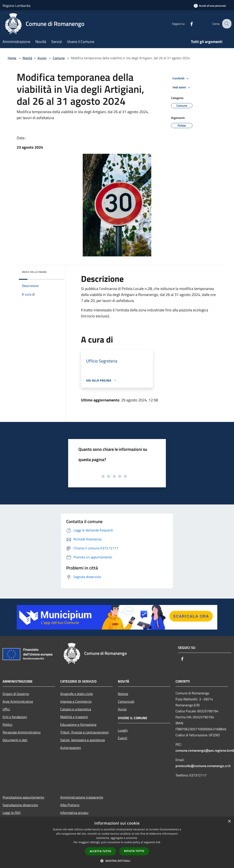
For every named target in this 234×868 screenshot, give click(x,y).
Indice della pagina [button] (34, 272)
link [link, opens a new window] (158, 842)
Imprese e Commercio (76, 701)
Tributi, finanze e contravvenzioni (85, 732)
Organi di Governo (16, 694)
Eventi (123, 738)
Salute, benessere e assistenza (82, 740)
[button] (117, 861)
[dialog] (117, 842)
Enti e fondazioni (15, 717)
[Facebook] (188, 24)
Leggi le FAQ (12, 813)
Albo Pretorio (70, 805)
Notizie (123, 694)
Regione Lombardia (16, 6)
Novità (27, 58)
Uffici (6, 709)
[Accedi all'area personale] (210, 6)
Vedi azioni (182, 87)
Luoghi (123, 730)
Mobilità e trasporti (74, 717)
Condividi (181, 78)
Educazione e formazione (78, 725)
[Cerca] (226, 24)
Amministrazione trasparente (82, 797)
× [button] (229, 821)
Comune (59, 58)
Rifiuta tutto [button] (134, 851)
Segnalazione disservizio (20, 805)
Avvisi (42, 58)
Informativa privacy (74, 813)
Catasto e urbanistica (76, 709)
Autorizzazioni (71, 748)
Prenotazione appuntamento (23, 797)
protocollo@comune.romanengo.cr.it (203, 766)
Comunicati (126, 701)
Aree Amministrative (18, 701)
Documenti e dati (15, 740)
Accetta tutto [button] (100, 851)
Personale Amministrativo (22, 732)
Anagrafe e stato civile (76, 694)
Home (12, 58)
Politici (7, 725)
